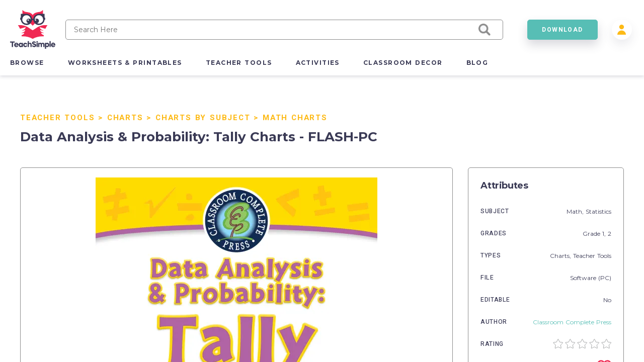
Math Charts (295, 118)
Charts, (561, 256)
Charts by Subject (203, 118)
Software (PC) (591, 278)
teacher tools (239, 63)
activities (318, 63)
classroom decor (403, 63)
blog (477, 63)
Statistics (598, 211)
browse (27, 63)
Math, (576, 211)
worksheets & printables (125, 63)
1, (605, 234)
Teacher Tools (57, 118)
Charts (125, 118)
